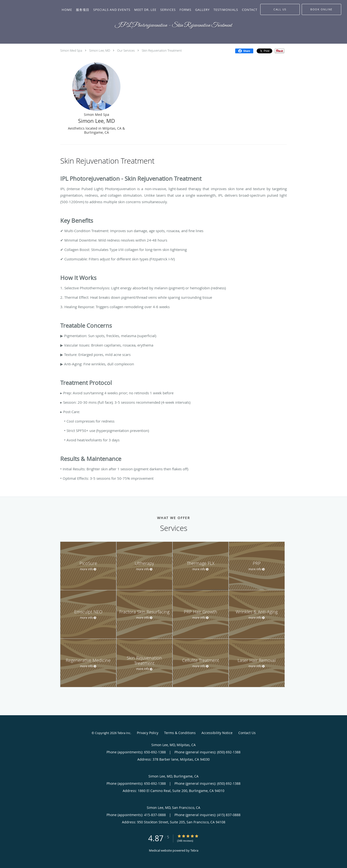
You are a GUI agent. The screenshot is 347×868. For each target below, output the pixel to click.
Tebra (194, 850)
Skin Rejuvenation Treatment (162, 50)
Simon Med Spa (71, 50)
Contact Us (247, 733)
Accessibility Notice (217, 733)
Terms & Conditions (180, 733)
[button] (321, 9)
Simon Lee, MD (100, 50)
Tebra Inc (124, 733)
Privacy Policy (148, 733)
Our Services (126, 50)
